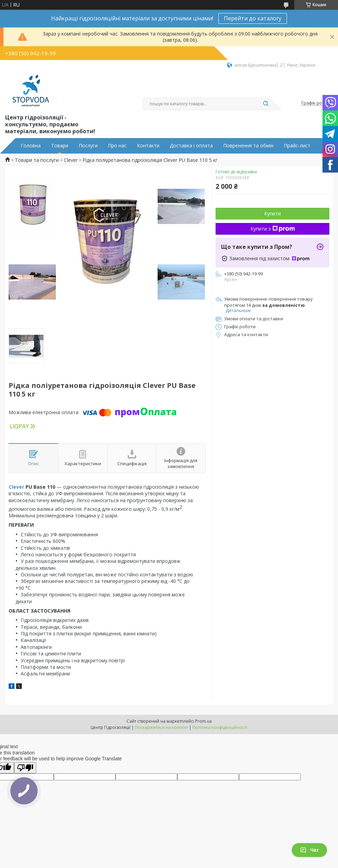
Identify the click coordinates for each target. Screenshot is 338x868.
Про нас (117, 146)
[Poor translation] (25, 768)
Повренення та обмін (248, 146)
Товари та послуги (37, 160)
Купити (272, 213)
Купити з (273, 229)
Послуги (88, 146)
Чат (309, 850)
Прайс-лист (297, 146)
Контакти (148, 146)
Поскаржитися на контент (161, 727)
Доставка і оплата (191, 146)
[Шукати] (266, 104)
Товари (60, 146)
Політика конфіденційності (220, 727)
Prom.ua (203, 721)
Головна (31, 146)
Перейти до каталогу (253, 18)
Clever (71, 160)
